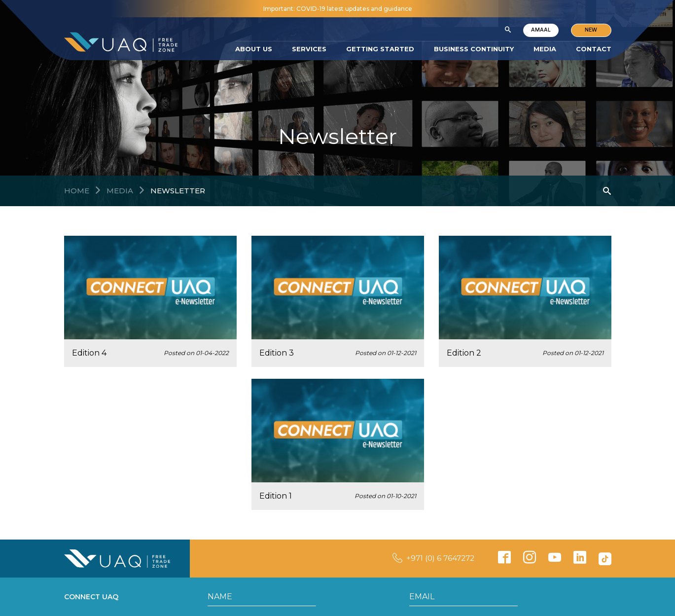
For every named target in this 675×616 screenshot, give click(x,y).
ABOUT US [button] (254, 49)
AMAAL (540, 30)
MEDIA (120, 191)
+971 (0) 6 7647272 (440, 558)
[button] (507, 30)
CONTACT (594, 49)
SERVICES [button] (309, 49)
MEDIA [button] (545, 49)
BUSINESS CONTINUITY (474, 49)
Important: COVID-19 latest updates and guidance (338, 9)
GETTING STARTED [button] (380, 49)
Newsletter (178, 191)
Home (77, 191)
